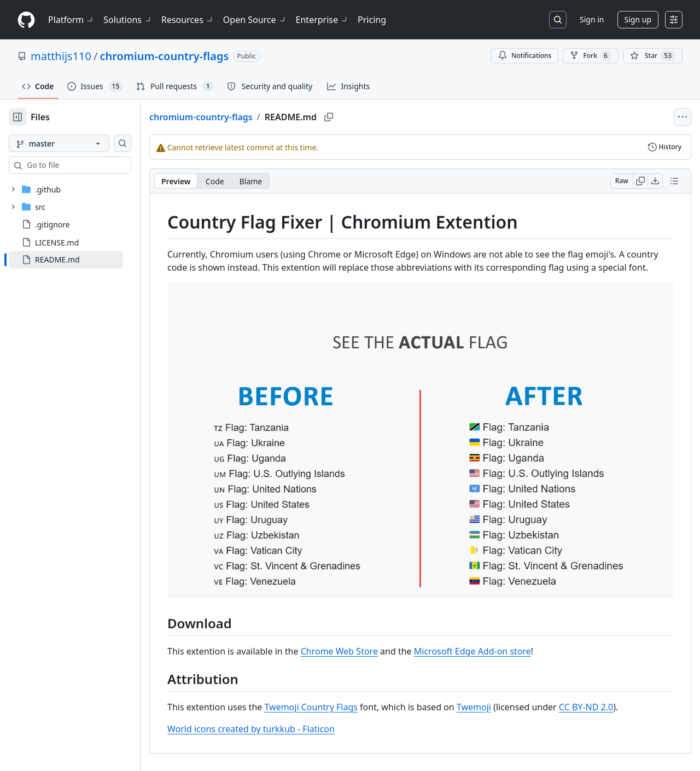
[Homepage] (26, 20)
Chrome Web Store (374, 642)
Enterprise (322, 20)
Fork (590, 56)
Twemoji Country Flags (346, 698)
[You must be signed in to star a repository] (653, 56)
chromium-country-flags (164, 56)
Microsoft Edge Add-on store (507, 642)
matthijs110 (61, 56)
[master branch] (77, 143)
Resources (188, 20)
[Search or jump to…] (558, 20)
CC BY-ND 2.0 (621, 698)
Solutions (128, 20)
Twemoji (509, 698)
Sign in (592, 19)
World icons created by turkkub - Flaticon (286, 720)
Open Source (255, 20)
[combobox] (92, 165)
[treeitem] (83, 260)
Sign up (638, 19)
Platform (71, 20)
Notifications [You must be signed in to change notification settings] (525, 56)
